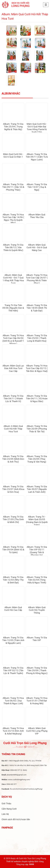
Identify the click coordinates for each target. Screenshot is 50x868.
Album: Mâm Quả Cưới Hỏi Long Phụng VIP (37, 731)
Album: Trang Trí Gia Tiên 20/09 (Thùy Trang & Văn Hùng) (37, 459)
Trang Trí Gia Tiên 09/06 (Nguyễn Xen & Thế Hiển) (13, 308)
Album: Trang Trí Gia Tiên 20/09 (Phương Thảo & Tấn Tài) (37, 429)
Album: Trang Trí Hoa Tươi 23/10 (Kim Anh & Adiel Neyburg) (13, 731)
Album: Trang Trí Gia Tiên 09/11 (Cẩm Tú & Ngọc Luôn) (37, 157)
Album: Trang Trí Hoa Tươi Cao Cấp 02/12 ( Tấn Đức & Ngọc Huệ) (37, 368)
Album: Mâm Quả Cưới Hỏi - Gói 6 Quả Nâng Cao (37, 247)
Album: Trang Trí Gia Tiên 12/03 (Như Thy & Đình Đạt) (13, 580)
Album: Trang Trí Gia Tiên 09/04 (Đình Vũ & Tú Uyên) (13, 550)
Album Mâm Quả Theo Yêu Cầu (37, 216)
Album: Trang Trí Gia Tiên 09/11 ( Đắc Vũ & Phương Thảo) (13, 187)
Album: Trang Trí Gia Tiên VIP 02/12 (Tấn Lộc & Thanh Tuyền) (13, 670)
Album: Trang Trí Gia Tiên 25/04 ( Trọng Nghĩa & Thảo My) (13, 127)
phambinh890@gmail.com (17, 775)
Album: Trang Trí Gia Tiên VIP (37, 639)
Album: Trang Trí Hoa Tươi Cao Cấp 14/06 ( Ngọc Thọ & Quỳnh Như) (13, 219)
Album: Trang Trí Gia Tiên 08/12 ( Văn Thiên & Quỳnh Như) (13, 247)
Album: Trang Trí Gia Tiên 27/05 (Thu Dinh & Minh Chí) (13, 519)
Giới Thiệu (6, 804)
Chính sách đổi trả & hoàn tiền (16, 819)
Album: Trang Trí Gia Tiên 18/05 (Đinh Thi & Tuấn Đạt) (37, 308)
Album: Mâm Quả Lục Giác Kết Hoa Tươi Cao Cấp (13, 368)
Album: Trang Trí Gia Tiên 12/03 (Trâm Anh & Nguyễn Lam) (13, 640)
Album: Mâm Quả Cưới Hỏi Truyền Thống (37, 610)
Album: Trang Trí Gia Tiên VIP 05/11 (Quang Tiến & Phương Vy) (37, 551)
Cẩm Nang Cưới (9, 809)
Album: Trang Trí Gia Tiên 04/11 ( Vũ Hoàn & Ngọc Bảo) (37, 399)
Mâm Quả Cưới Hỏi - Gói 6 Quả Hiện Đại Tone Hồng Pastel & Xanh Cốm (37, 128)
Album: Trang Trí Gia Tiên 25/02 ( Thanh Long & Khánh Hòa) (37, 338)
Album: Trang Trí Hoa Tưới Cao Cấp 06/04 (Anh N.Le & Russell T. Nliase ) (13, 339)
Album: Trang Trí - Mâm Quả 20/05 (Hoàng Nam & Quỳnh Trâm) (37, 521)
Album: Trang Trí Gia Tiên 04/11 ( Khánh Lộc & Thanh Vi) (13, 399)
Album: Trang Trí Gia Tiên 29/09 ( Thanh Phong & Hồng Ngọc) (37, 670)
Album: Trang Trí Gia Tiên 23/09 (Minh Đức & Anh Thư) (13, 459)
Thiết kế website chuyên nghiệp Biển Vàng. (25, 862)
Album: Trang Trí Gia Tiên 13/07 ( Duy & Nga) (37, 187)
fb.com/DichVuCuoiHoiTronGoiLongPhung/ (26, 789)
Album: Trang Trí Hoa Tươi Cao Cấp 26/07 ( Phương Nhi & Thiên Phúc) (37, 279)
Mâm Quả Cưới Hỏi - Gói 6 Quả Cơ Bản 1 (13, 155)
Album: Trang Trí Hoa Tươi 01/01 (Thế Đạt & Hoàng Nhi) (37, 701)
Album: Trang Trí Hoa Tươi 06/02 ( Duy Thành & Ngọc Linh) (13, 701)
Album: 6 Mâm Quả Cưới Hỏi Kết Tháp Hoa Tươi (13, 429)
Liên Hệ (5, 814)
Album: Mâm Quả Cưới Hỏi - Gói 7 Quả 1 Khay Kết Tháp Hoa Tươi (13, 279)
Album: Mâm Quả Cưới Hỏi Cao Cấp (13, 609)
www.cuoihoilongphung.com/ (19, 780)
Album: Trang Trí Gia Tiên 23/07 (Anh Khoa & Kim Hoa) (13, 489)
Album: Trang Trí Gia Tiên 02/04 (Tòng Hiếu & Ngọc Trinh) (37, 580)
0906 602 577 (15, 770)
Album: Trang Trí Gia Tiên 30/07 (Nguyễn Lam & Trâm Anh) (37, 489)
